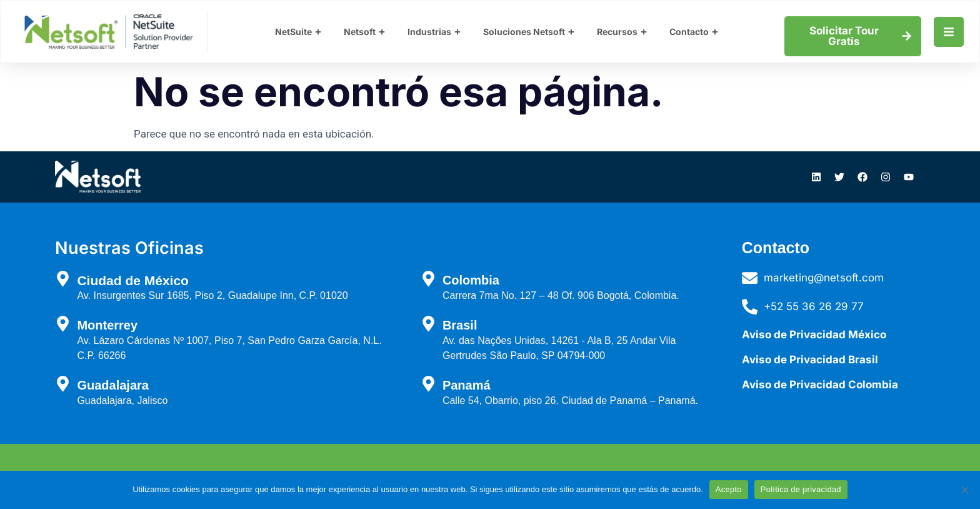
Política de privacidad (801, 489)
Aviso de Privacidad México (814, 335)
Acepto (729, 489)
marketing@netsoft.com (824, 278)
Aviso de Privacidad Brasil (810, 360)
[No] (964, 490)
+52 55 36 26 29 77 (814, 306)
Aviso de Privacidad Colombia (820, 385)
